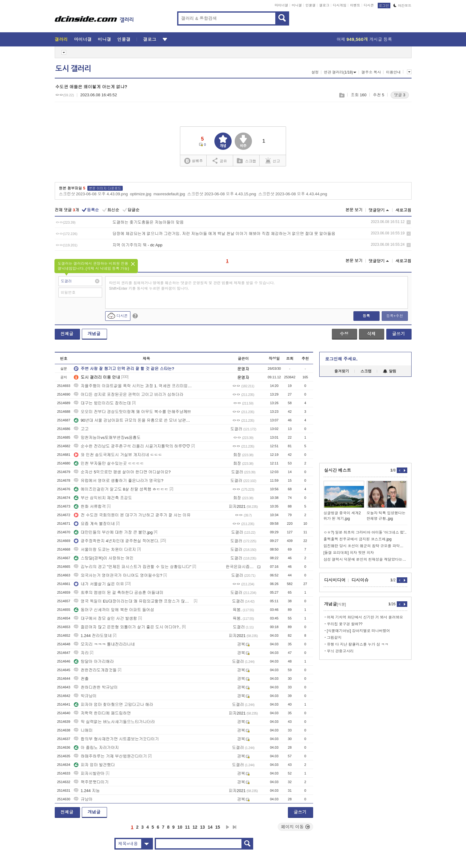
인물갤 (311, 5)
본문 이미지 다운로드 (105, 188)
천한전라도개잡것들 (95, 670)
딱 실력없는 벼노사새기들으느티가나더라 (114, 722)
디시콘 (369, 5)
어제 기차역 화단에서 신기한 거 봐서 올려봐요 (365, 617)
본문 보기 (354, 210)
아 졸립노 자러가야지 (96, 748)
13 (203, 827)
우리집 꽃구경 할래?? (345, 624)
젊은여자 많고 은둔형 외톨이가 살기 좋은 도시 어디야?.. (127, 627)
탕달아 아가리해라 (94, 661)
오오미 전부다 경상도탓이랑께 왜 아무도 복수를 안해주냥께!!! (132, 412)
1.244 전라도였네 (93, 636)
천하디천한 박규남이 (96, 687)
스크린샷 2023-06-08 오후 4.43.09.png (94, 194)
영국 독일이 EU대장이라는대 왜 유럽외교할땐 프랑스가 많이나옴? (133, 601)
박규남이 (85, 696)
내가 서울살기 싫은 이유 (99, 584)
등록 (366, 316)
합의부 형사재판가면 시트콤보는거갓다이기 (116, 739)
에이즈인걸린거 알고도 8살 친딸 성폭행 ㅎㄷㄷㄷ (121, 489)
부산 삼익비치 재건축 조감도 (103, 498)
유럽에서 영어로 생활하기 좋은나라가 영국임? (119, 481)
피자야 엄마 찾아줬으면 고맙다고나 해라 (113, 705)
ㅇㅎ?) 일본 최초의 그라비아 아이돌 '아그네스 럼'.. (365, 532)
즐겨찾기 (342, 371)
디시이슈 (360, 580)
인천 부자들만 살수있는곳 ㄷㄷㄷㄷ (109, 463)
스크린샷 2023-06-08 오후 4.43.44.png (293, 194)
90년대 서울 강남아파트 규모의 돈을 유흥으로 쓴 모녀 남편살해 (133, 420)
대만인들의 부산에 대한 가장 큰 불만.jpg (113, 532)
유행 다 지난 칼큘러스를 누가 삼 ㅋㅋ (358, 644)
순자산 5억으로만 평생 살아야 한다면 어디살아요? (122, 472)
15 (218, 827)
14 (210, 827)
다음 (228, 827)
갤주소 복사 (371, 72)
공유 (220, 161)
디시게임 (340, 5)
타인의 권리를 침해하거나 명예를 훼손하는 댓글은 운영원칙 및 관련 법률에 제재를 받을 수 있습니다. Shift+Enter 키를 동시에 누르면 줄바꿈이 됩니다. (192, 286)
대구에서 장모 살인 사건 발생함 (105, 618)
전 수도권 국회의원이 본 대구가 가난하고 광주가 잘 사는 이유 (132, 515)
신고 (273, 161)
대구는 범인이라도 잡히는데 (102, 403)
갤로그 (324, 5)
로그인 (384, 6)
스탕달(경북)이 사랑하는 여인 (104, 558)
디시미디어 (335, 580)
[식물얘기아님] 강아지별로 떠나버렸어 (358, 631)
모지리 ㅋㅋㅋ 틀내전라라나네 (104, 644)
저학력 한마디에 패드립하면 (102, 713)
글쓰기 (399, 334)
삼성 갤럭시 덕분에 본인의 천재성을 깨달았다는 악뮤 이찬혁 (365, 559)
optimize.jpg (141, 194)
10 (180, 827)
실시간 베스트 (338, 470)
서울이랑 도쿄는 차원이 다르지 (105, 549)
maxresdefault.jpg (169, 194)
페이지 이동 (296, 827)
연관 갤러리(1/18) (340, 72)
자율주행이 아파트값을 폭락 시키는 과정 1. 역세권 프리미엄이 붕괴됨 (133, 386)
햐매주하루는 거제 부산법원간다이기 (110, 756)
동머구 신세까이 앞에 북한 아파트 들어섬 (114, 610)
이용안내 (393, 72)
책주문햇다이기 (91, 782)
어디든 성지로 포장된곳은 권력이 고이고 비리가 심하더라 (129, 394)
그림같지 (334, 638)
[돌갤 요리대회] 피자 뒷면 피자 (349, 553)
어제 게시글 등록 (364, 39)
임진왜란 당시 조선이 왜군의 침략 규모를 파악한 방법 (365, 546)
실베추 (193, 161)
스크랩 (342, 95)
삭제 (409, 222)
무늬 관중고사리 (340, 651)
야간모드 (402, 6)
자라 (81, 653)
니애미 (83, 730)
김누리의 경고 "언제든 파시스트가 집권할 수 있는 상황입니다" (133, 567)
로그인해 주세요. (341, 359)
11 (187, 827)
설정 (315, 72)
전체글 (67, 334)
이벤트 (355, 5)
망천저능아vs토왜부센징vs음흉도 (107, 438)
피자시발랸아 (89, 773)
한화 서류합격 (90, 506)
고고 (81, 429)
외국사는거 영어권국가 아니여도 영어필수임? (118, 575)
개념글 (94, 334)
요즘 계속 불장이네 (94, 524)
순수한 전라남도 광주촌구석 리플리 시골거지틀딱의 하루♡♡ (132, 446)
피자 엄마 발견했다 (94, 765)
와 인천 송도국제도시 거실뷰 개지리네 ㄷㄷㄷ (118, 455)
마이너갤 (281, 5)
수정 (344, 334)
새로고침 (404, 210)
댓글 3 (400, 95)
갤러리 (61, 39)
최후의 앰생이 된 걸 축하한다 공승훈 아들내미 (119, 593)
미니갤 (297, 5)
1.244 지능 (87, 791)
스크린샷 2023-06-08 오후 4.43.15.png (222, 194)
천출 (81, 679)
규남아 (83, 799)
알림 (390, 371)
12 (195, 827)
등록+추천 (394, 316)
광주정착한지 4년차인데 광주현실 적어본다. (117, 541)
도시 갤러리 (73, 69)
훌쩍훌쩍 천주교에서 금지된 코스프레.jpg (358, 539)
